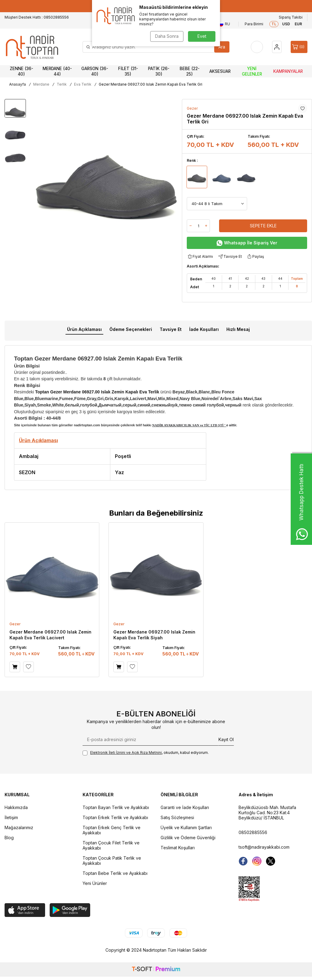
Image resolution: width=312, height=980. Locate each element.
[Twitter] (271, 861)
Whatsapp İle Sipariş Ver (247, 243)
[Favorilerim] (257, 47)
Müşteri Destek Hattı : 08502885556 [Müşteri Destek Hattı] (37, 17)
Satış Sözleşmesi (177, 817)
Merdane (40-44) (57, 71)
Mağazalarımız (19, 827)
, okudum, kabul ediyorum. (146, 753)
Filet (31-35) (128, 71)
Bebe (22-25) (190, 71)
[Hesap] (277, 47)
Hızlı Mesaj (238, 329)
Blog (9, 838)
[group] (106, 178)
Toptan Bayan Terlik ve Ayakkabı (116, 807)
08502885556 (253, 832)
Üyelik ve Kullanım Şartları (186, 827)
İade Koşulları (204, 329)
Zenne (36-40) (21, 71)
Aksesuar (220, 71)
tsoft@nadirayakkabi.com (264, 847)
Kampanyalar (288, 71)
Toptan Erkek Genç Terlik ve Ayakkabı (112, 830)
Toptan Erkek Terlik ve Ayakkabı (115, 817)
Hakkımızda (16, 807)
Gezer (192, 108)
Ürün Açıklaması (84, 329)
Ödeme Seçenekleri (131, 329)
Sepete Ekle (263, 226)
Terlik (62, 84)
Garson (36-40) (95, 71)
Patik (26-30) (159, 71)
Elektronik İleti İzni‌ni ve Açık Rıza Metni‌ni (126, 753)
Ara (222, 47)
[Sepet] (299, 47)
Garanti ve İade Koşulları (185, 807)
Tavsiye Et (230, 256)
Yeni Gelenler (252, 71)
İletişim (11, 817)
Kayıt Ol (226, 739)
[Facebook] (243, 861)
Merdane (41, 84)
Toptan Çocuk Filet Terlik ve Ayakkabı (111, 845)
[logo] (32, 47)
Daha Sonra (167, 36)
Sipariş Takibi (291, 17)
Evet (202, 36)
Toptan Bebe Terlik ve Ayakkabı (115, 873)
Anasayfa (18, 84)
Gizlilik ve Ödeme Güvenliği (188, 838)
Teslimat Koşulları (178, 848)
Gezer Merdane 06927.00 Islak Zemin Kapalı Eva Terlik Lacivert (50, 635)
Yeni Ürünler (95, 883)
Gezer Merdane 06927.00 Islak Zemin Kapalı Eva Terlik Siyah (154, 635)
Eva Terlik (83, 84)
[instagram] (257, 861)
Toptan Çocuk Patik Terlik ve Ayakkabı (112, 861)
